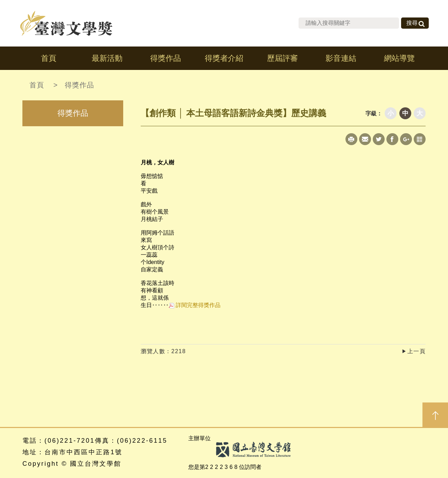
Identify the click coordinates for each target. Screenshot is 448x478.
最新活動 (107, 58)
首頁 (49, 58)
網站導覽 (399, 58)
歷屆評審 (282, 58)
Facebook (392, 139)
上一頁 (417, 351)
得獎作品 (166, 58)
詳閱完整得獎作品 (195, 305)
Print (351, 139)
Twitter (379, 139)
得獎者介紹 (224, 58)
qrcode (420, 139)
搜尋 (412, 23)
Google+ (406, 139)
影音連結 (341, 58)
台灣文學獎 (66, 23)
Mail (365, 139)
